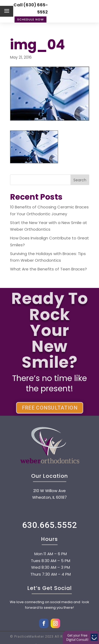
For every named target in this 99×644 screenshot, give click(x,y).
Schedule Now (30, 19)
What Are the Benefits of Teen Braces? (48, 269)
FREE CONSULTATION (49, 408)
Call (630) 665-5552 (31, 8)
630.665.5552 (50, 525)
